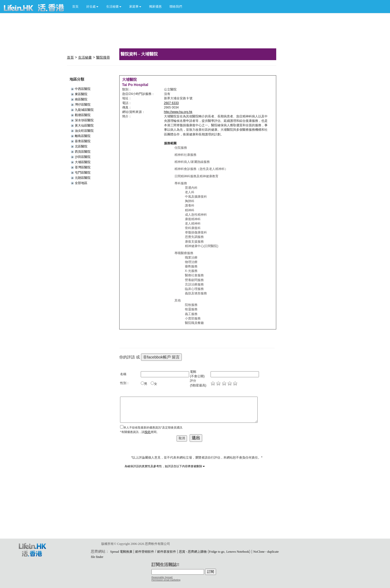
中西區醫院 (83, 89)
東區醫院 (81, 94)
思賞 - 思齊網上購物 (193, 552)
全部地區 (81, 183)
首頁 (75, 7)
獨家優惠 (155, 7)
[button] (92, 7)
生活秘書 (85, 57)
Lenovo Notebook (238, 552)
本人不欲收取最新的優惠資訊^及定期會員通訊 (153, 427)
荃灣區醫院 (83, 167)
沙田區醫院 (83, 157)
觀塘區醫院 (83, 115)
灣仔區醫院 (83, 105)
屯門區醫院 (83, 173)
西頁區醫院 (83, 152)
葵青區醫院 (83, 141)
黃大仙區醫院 (84, 125)
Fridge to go (217, 552)
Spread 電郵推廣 (121, 552)
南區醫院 (81, 99)
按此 (148, 432)
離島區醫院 (83, 136)
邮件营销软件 (145, 552)
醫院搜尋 (103, 57)
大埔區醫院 (83, 162)
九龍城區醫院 (84, 110)
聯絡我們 (176, 7)
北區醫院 (81, 146)
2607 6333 (171, 103)
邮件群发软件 (167, 552)
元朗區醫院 (83, 178)
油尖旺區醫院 (84, 131)
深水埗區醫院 (84, 120)
